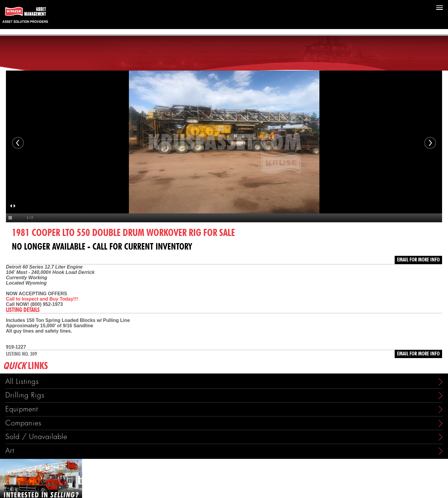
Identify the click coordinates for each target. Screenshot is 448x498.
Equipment (22, 409)
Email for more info (418, 260)
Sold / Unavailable (36, 437)
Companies (23, 423)
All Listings (22, 382)
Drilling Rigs (25, 395)
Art (10, 451)
